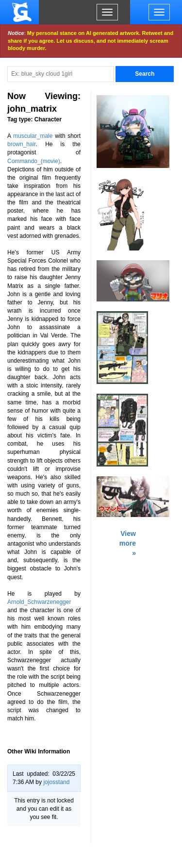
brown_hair (22, 144)
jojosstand (56, 782)
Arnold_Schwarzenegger (39, 602)
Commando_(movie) (34, 161)
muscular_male (33, 136)
